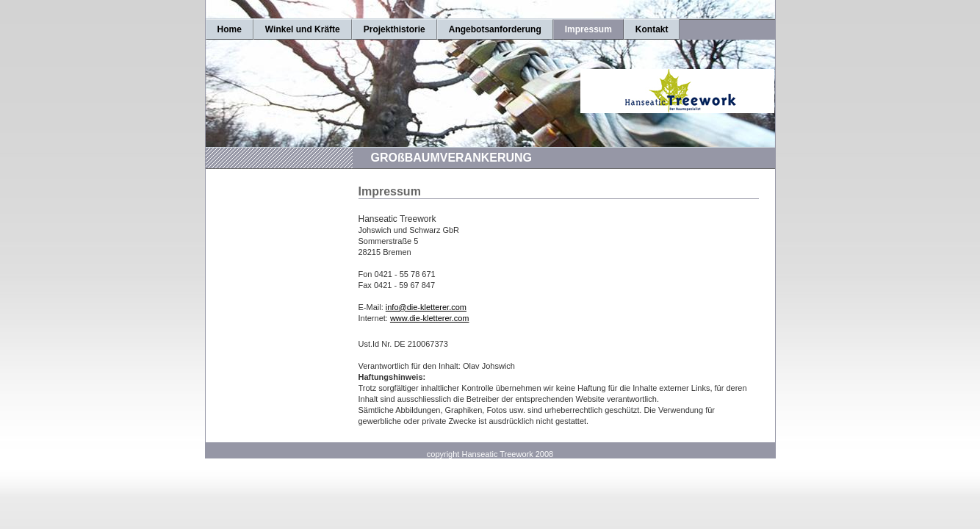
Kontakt (652, 29)
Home (230, 29)
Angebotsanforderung (495, 29)
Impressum (588, 29)
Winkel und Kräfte (303, 29)
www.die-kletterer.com (430, 318)
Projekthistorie (394, 29)
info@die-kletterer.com (426, 307)
